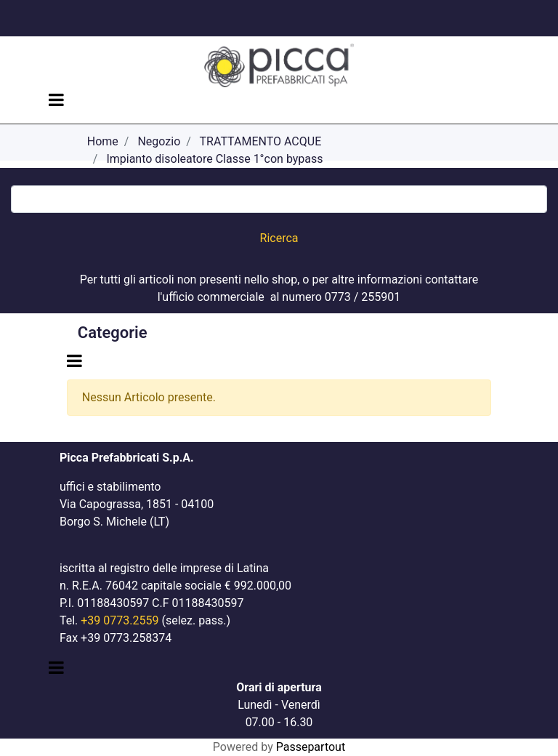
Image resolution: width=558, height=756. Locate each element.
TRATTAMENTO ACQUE (261, 141)
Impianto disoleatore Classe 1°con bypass (214, 159)
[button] (279, 238)
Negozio (159, 141)
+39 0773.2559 (120, 620)
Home (103, 141)
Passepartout (311, 747)
